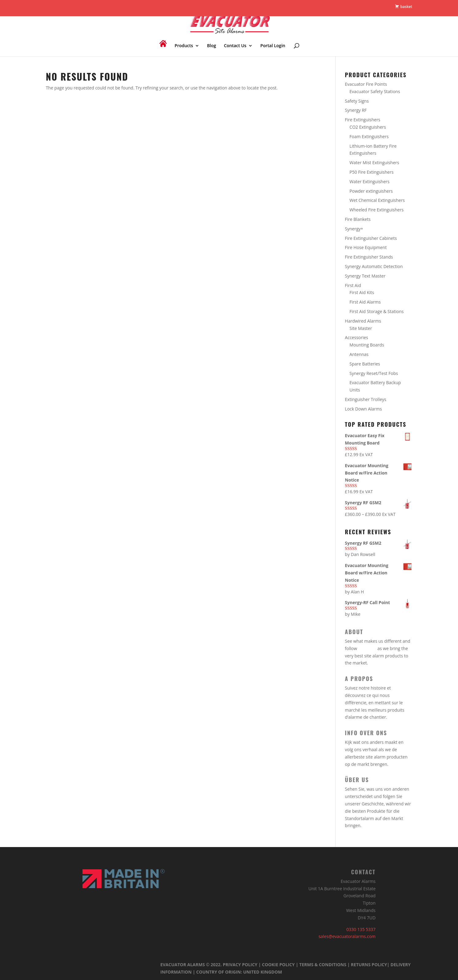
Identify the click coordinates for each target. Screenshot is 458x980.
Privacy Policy (240, 965)
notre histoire (372, 688)
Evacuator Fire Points (366, 84)
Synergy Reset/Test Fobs (374, 373)
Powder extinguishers (371, 191)
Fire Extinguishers (363, 120)
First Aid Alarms (365, 302)
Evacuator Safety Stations (375, 91)
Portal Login (273, 46)
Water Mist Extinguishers (374, 163)
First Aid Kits (362, 292)
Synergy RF (356, 110)
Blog (211, 46)
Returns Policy (369, 965)
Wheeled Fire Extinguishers (376, 210)
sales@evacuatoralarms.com (347, 936)
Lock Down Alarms (363, 409)
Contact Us (235, 46)
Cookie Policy (279, 965)
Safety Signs (357, 101)
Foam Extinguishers (369, 136)
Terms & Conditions (323, 965)
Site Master (361, 328)
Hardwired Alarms (363, 321)
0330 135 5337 (361, 929)
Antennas (359, 354)
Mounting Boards (367, 345)
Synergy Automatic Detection (374, 266)
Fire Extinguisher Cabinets (371, 238)
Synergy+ (354, 229)
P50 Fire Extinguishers (372, 172)
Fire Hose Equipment (366, 247)
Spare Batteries (365, 364)
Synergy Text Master (365, 276)
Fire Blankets (358, 219)
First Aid (353, 285)
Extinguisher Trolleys (366, 399)
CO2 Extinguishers (368, 127)
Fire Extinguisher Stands (369, 257)
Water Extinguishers (369, 182)
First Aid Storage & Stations (377, 311)
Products (184, 46)
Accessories (357, 337)
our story (367, 648)
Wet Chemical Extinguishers (377, 200)
